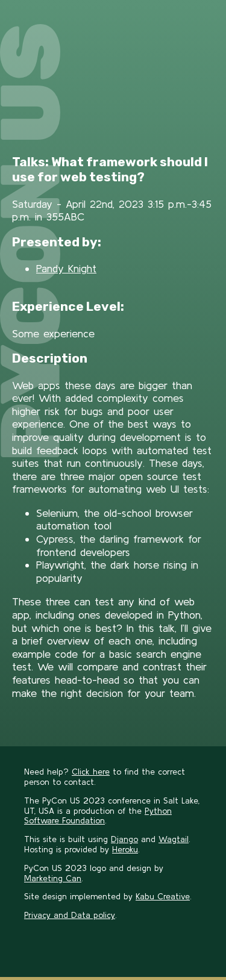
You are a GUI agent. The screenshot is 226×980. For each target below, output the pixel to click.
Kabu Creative (163, 896)
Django (124, 839)
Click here (91, 772)
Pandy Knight (66, 268)
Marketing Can (53, 878)
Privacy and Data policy (70, 915)
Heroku (125, 849)
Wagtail (174, 839)
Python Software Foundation (98, 816)
